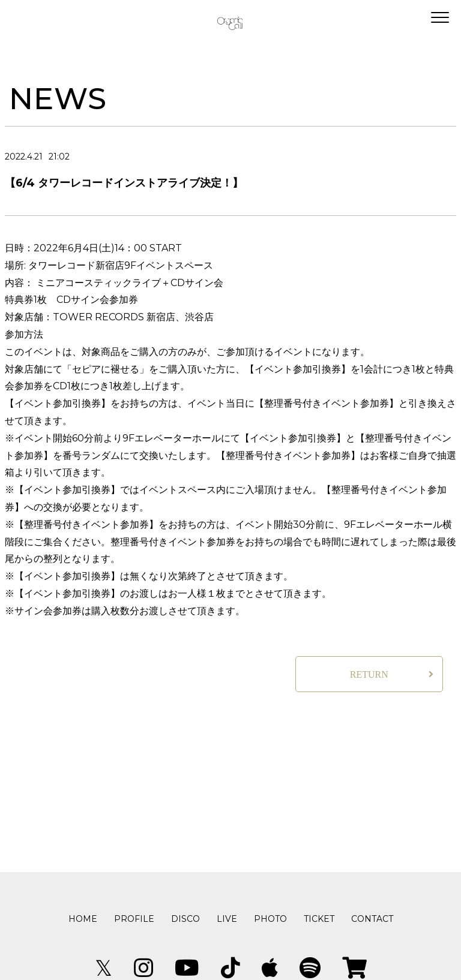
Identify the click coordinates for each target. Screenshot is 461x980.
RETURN (369, 674)
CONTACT (372, 919)
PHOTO (270, 919)
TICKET (319, 919)
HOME (83, 919)
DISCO (185, 919)
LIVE (227, 919)
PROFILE (134, 919)
